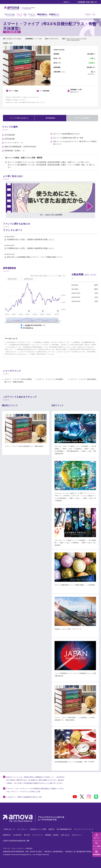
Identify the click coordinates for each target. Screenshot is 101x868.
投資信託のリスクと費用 (38, 829)
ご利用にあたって (9, 829)
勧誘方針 (51, 829)
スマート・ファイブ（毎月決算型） (84, 379)
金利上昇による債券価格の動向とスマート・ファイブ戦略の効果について (35, 257)
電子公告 (27, 835)
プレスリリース (37, 835)
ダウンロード (76, 91)
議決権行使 (7, 835)
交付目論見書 (10, 135)
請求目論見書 (10, 139)
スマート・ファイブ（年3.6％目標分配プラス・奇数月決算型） (18, 381)
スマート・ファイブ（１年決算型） (51, 379)
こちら (29, 97)
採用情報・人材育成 (52, 835)
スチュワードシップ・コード (84, 829)
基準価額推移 (55, 118)
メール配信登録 (44, 91)
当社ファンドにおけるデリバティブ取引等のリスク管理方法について (75, 143)
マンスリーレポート (12, 143)
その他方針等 (17, 835)
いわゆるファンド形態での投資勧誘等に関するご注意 (24, 797)
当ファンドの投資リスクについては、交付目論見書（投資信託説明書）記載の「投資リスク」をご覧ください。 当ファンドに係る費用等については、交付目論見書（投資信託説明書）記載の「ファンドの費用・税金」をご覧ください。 (51, 165)
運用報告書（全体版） (13, 151)
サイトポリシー (22, 829)
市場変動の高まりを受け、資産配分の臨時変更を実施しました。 (31, 240)
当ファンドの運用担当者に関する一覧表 (68, 138)
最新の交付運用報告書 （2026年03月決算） (21, 147)
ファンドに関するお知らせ (21, 118)
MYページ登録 (13, 91)
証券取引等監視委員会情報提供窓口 (16, 841)
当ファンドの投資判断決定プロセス (66, 134)
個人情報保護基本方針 (64, 829)
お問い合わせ (65, 835)
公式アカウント (77, 835)
